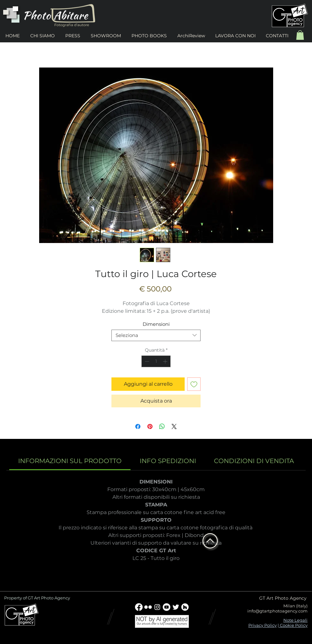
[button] (300, 35)
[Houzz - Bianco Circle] (185, 607)
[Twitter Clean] (176, 607)
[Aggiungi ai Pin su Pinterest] (150, 426)
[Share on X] (174, 426)
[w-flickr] (148, 607)
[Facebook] (139, 607)
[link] (70, 461)
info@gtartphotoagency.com (277, 611)
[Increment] (166, 361)
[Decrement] (146, 361)
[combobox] (156, 335)
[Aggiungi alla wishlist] (194, 384)
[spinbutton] (156, 361)
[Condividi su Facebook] (138, 426)
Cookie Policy (293, 625)
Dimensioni (156, 324)
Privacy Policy (262, 625)
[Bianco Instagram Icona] (157, 607)
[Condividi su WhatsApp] (162, 426)
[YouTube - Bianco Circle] (167, 607)
